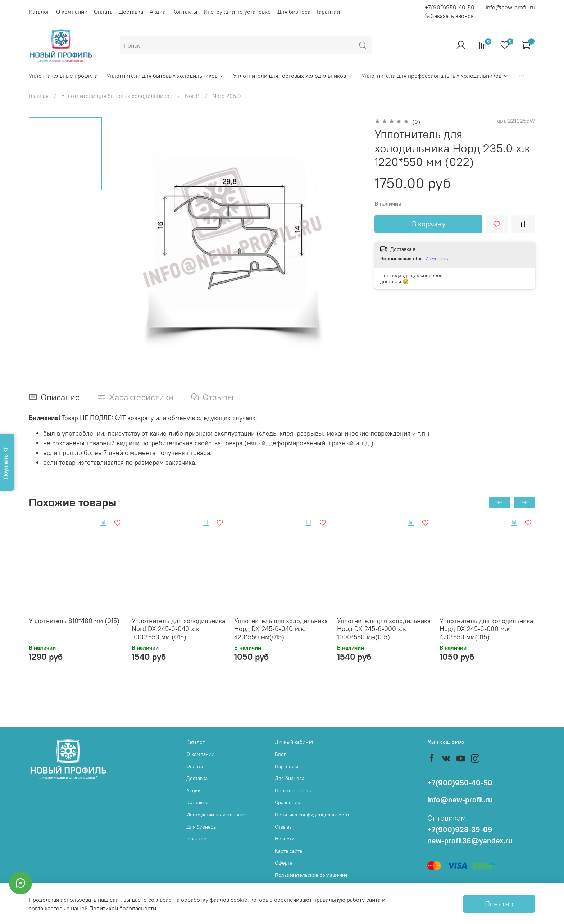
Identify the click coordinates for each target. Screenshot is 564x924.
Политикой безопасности (123, 908)
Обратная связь (293, 790)
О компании (72, 12)
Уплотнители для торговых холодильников (293, 76)
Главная (39, 96)
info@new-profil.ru (510, 7)
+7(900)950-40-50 (450, 7)
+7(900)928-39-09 (460, 830)
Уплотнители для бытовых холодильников (165, 76)
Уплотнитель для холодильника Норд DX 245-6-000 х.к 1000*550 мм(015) (384, 628)
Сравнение (288, 802)
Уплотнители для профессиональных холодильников (435, 76)
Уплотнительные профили (63, 76)
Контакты (185, 12)
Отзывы (284, 827)
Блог (280, 754)
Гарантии (328, 12)
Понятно (499, 904)
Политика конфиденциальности (312, 815)
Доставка (131, 12)
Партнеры (286, 766)
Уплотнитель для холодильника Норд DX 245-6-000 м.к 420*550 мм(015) (486, 628)
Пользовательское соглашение (311, 875)
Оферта (284, 863)
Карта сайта (288, 851)
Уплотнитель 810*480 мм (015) (74, 620)
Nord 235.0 (227, 96)
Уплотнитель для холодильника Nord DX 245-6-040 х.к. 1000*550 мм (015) (178, 628)
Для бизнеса (294, 12)
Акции (158, 12)
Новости (285, 839)
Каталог (39, 12)
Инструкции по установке (237, 12)
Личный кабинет (294, 742)
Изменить (437, 258)
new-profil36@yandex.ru (470, 841)
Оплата (103, 12)
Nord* (192, 96)
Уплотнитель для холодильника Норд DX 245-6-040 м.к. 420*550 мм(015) (281, 628)
